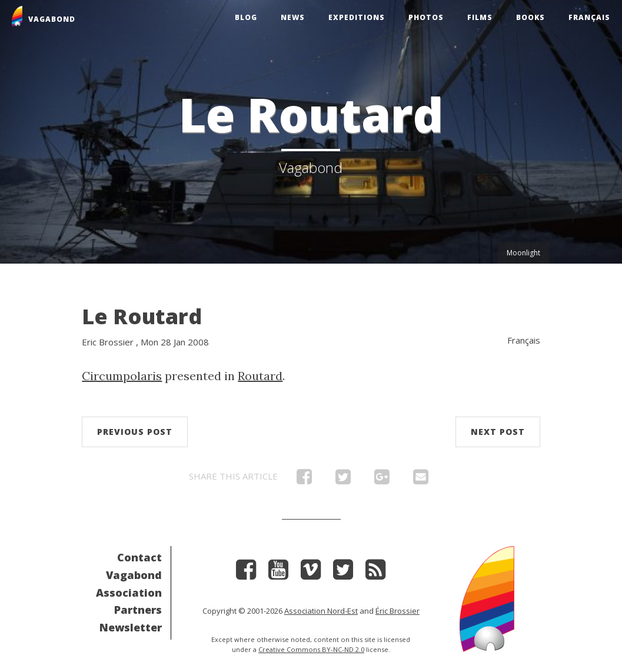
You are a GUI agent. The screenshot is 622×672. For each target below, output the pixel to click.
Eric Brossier (108, 342)
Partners (138, 610)
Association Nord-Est (321, 611)
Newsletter (131, 627)
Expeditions (357, 17)
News (293, 17)
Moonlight (523, 253)
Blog (246, 17)
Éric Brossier (398, 611)
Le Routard (142, 316)
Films (480, 17)
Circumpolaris (122, 376)
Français (589, 17)
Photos (426, 17)
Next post (498, 432)
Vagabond (134, 575)
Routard (260, 376)
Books (530, 17)
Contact (139, 557)
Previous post (135, 432)
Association (129, 593)
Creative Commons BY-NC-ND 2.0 (311, 649)
